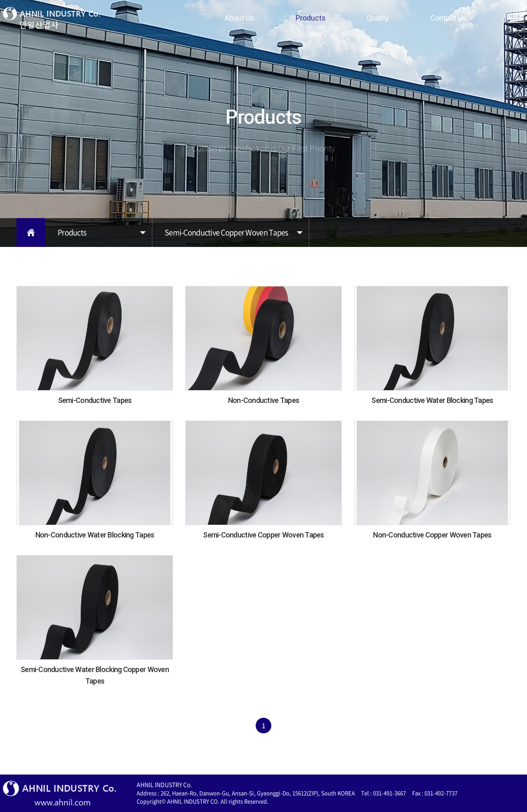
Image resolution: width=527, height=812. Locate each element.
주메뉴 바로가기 (0, 0)
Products (311, 18)
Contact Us (448, 18)
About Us (240, 18)
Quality (378, 18)
